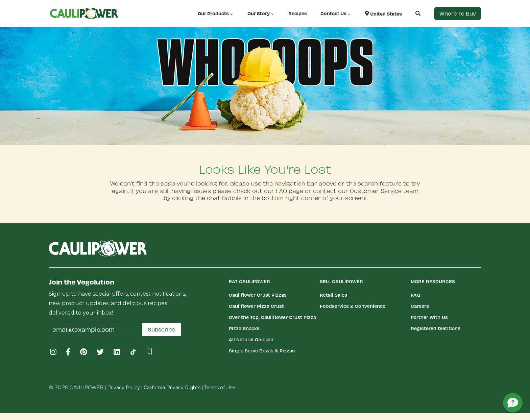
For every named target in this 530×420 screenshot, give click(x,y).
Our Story (261, 14)
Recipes (298, 13)
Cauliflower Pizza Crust (256, 306)
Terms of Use (220, 388)
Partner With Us (429, 317)
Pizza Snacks (244, 328)
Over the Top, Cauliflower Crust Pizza (272, 317)
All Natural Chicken (251, 339)
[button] (411, 13)
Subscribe (161, 329)
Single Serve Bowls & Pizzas (262, 351)
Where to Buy (458, 13)
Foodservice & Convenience (353, 306)
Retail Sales (333, 295)
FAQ (281, 191)
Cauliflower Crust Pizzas (258, 295)
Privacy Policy (124, 388)
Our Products (216, 14)
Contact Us (336, 14)
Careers (420, 306)
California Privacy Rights (172, 388)
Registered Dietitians (436, 328)
